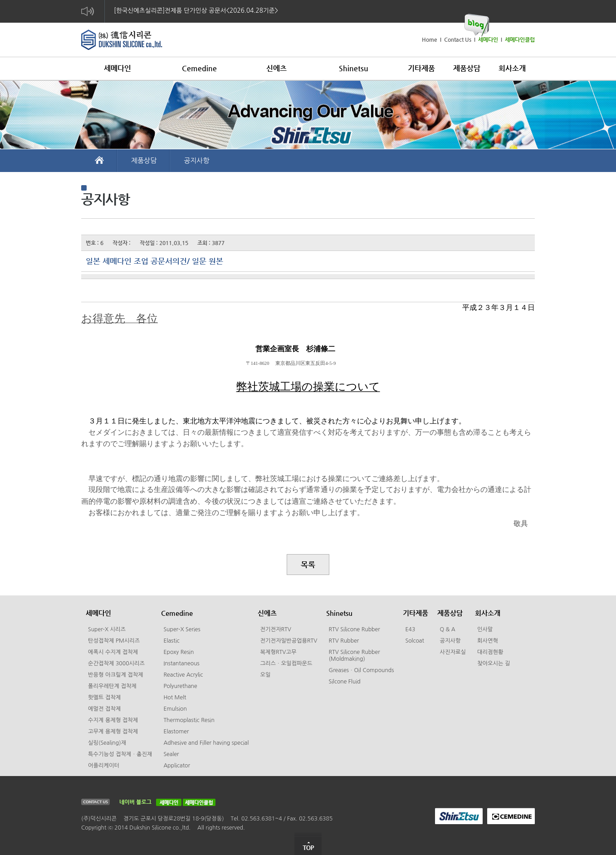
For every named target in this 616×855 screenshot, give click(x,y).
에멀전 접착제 (104, 709)
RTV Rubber (344, 641)
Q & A (447, 629)
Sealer (171, 754)
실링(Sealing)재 (107, 743)
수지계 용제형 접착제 (113, 720)
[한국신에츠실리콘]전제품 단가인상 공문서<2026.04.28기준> (196, 10)
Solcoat (415, 641)
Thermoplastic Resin (189, 720)
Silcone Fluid (344, 682)
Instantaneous (181, 663)
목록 (308, 565)
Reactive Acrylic (183, 675)
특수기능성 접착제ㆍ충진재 (120, 754)
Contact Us (458, 39)
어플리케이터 (104, 766)
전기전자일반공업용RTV (288, 641)
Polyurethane (180, 686)
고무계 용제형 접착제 (113, 732)
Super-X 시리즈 (107, 629)
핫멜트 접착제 (104, 698)
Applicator (177, 766)
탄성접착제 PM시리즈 (114, 641)
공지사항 (196, 160)
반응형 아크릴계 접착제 (116, 675)
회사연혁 (488, 641)
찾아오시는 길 (494, 663)
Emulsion (175, 709)
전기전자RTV (275, 629)
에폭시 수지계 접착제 (113, 652)
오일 (265, 675)
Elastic (171, 641)
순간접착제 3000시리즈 (116, 663)
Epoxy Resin (178, 652)
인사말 (485, 629)
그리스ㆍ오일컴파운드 (286, 663)
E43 (410, 629)
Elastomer (176, 732)
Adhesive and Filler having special (206, 743)
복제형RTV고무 (278, 652)
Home (430, 39)
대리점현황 (490, 652)
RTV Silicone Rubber (354, 629)
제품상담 (144, 160)
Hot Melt (175, 698)
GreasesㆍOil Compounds (361, 670)
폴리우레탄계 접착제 (112, 686)
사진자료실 (453, 652)
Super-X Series (182, 629)
